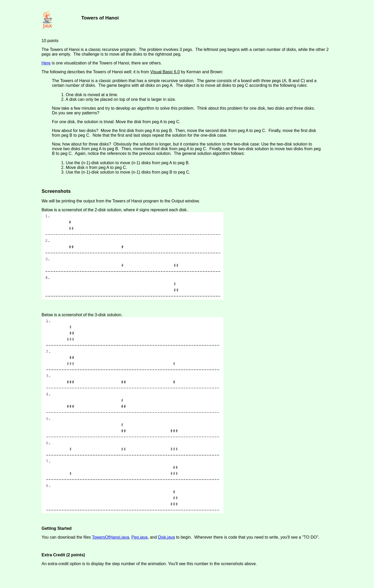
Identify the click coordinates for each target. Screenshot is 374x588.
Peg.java (139, 537)
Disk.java (166, 537)
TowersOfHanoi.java (111, 537)
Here (46, 63)
